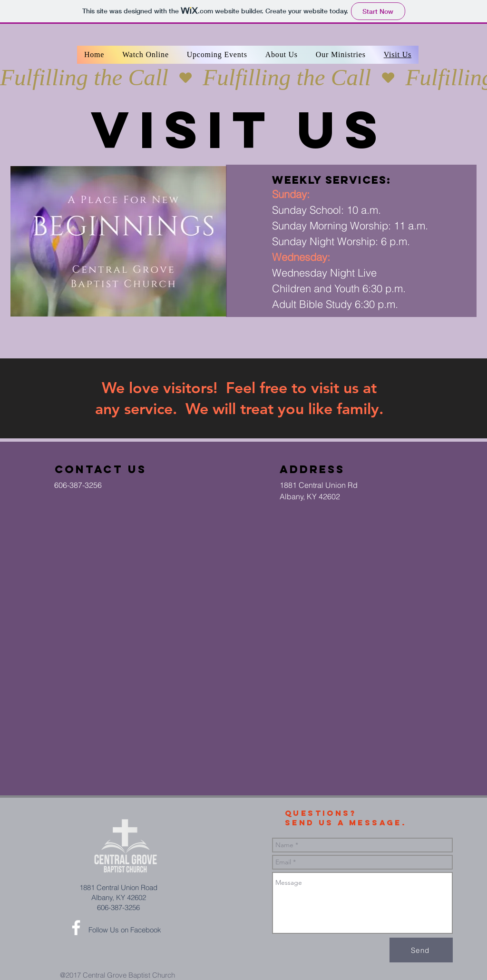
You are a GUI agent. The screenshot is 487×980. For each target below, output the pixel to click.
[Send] (421, 950)
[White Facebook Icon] (76, 928)
